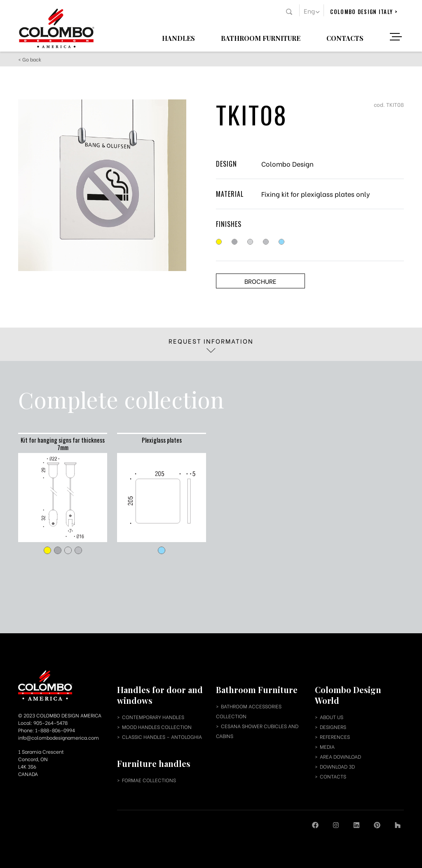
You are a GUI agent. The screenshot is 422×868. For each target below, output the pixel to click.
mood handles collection (157, 727)
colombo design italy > (364, 12)
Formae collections (149, 780)
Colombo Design (287, 164)
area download (340, 756)
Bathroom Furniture (261, 38)
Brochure (260, 281)
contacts (333, 776)
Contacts (345, 38)
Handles (178, 38)
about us (332, 717)
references (335, 737)
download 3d (337, 766)
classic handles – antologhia (162, 737)
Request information (211, 344)
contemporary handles (153, 717)
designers (333, 727)
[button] (312, 10)
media (327, 747)
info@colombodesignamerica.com (59, 737)
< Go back (30, 59)
